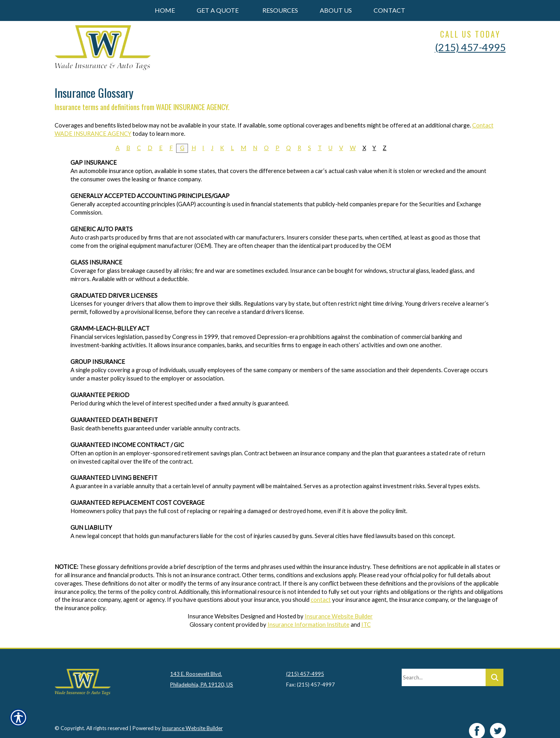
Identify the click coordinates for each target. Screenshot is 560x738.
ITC (366, 625)
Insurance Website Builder (339, 616)
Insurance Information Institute (308, 625)
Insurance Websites (213, 616)
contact (321, 600)
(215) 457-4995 (470, 47)
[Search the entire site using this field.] (444, 669)
